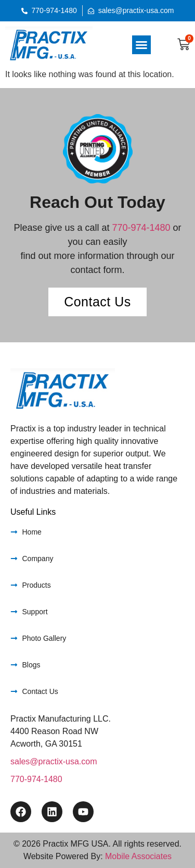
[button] (141, 45)
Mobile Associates (138, 856)
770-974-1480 (141, 228)
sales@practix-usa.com (54, 761)
